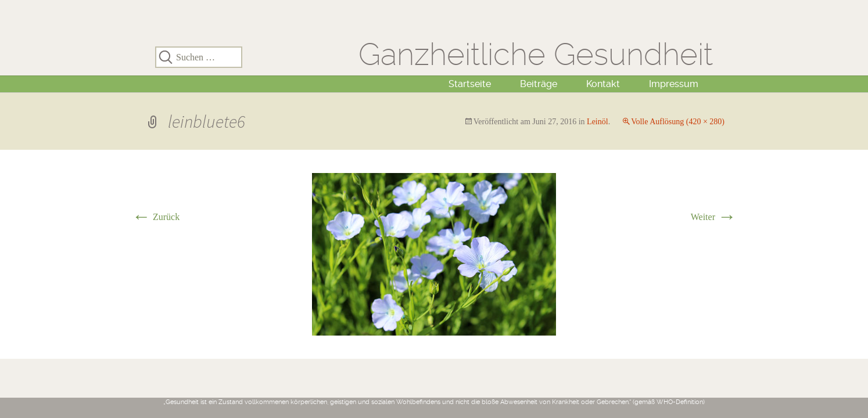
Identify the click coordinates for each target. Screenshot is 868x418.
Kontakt (603, 84)
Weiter (713, 217)
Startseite (470, 84)
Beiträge (539, 84)
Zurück (156, 217)
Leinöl (598, 122)
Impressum (674, 84)
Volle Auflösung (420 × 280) (678, 122)
